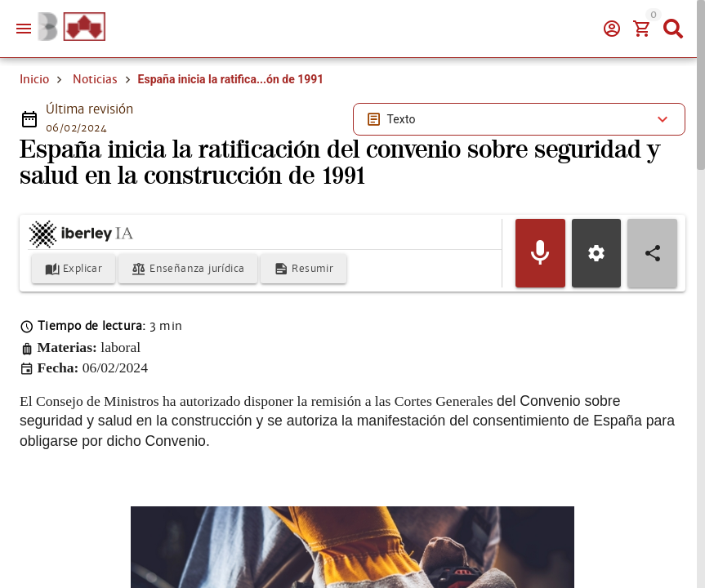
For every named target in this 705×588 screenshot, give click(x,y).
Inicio (34, 79)
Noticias (95, 79)
